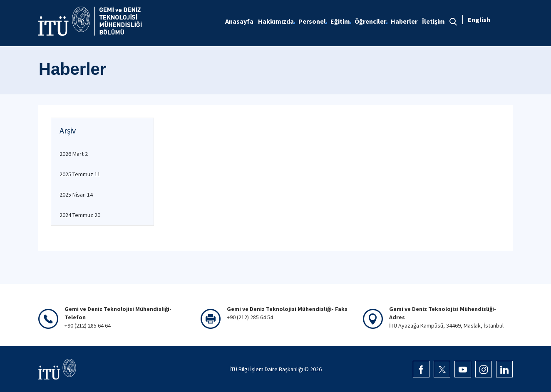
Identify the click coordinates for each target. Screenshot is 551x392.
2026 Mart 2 (74, 154)
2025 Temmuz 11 (80, 174)
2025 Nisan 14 (76, 195)
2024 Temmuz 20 (80, 215)
